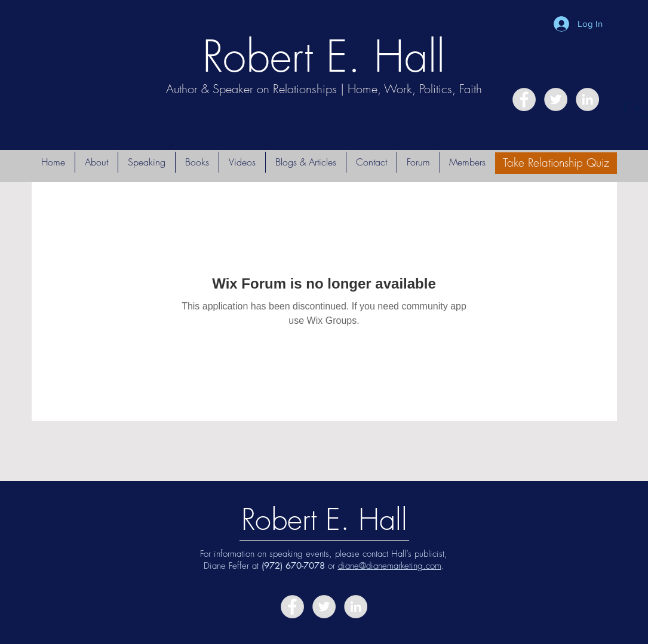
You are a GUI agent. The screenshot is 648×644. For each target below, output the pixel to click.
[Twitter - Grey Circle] (556, 99)
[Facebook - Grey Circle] (524, 99)
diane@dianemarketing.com (390, 566)
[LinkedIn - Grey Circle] (587, 99)
